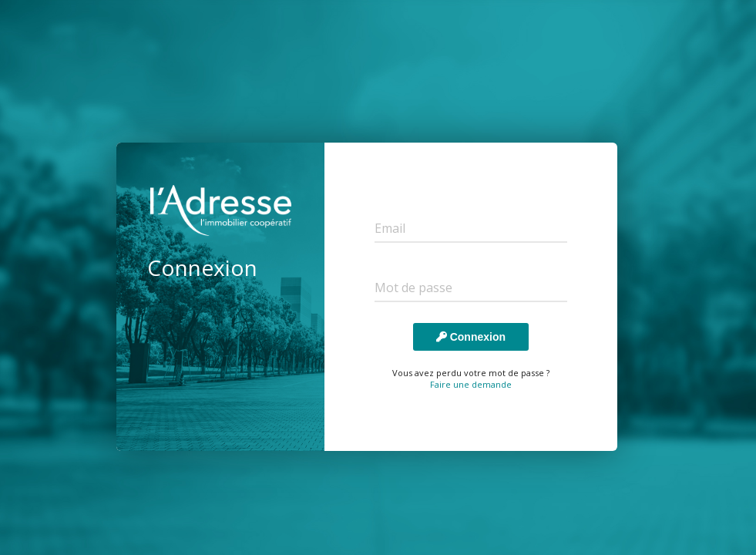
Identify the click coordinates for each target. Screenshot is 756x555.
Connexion (471, 337)
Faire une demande (471, 384)
